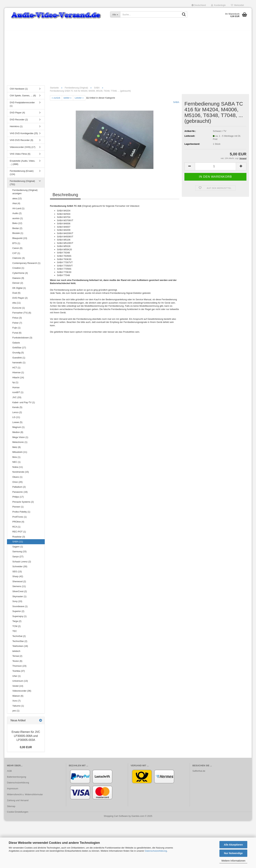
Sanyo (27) (18, 558)
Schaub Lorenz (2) (22, 563)
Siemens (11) (19, 588)
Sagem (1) (18, 548)
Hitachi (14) (18, 379)
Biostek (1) (18, 235)
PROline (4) (18, 523)
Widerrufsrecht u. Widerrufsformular (25, 796)
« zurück (56, 100)
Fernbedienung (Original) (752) (22, 184)
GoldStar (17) (19, 349)
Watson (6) (18, 698)
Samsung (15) (20, 553)
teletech (16, 653)
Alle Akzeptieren (233, 845)
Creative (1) (18, 270)
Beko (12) (17, 225)
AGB (9, 773)
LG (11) (16, 419)
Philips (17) (18, 499)
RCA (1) (16, 528)
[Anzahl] (215, 168)
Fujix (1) (16, 329)
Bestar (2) (17, 230)
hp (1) (15, 384)
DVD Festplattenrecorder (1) (22, 106)
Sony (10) (17, 603)
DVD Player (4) (17, 114)
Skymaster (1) (19, 598)
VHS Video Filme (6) (20, 156)
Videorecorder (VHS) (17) (23, 149)
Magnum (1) (18, 429)
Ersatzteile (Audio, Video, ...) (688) (22, 164)
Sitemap (11, 808)
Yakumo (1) (18, 708)
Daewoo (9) (18, 280)
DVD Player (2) (20, 300)
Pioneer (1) (18, 509)
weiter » (68, 100)
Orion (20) (18, 484)
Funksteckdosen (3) (22, 339)
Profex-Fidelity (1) (21, 514)
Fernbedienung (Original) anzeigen (25, 194)
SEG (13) (17, 573)
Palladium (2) (19, 489)
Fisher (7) (17, 325)
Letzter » (79, 100)
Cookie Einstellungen (18, 814)
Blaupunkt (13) (20, 240)
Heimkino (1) (16, 128)
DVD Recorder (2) (19, 121)
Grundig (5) (18, 354)
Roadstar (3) (19, 538)
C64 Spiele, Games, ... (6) (23, 97)
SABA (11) (18, 543)
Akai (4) (16, 205)
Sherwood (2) (19, 583)
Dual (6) (16, 295)
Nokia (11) (18, 469)
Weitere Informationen (233, 861)
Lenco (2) (17, 414)
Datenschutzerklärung (156, 851)
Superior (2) (18, 613)
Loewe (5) (17, 424)
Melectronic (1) (20, 444)
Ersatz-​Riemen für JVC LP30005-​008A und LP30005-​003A (26, 738)
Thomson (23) (19, 668)
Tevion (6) (17, 663)
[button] (199, 5)
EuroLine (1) (19, 310)
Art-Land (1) (18, 210)
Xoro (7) (16, 703)
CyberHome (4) (20, 275)
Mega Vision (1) (20, 439)
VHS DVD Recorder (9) (21, 142)
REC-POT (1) (19, 533)
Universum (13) (20, 683)
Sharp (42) (18, 578)
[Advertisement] (128, 58)
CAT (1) (16, 255)
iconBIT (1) (18, 394)
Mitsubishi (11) (20, 454)
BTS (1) (16, 245)
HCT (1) (16, 369)
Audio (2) (17, 215)
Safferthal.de (199, 773)
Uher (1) (17, 678)
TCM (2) (17, 628)
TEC (15, 633)
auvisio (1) (18, 220)
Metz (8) (17, 449)
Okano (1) (17, 479)
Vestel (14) (18, 688)
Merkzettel (237, 5)
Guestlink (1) (19, 359)
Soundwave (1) (20, 608)
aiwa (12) (17, 200)
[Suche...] (115, 14)
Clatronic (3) (19, 260)
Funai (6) (17, 334)
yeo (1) (16, 713)
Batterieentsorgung (17, 779)
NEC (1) (16, 464)
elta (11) (17, 305)
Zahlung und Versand (18, 802)
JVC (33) (17, 399)
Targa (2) (17, 623)
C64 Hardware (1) (19, 90)
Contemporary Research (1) (26, 265)
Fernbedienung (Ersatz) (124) (22, 174)
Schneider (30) (20, 568)
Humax (16, 389)
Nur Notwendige (233, 853)
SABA (176, 104)
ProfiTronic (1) (20, 519)
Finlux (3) (17, 319)
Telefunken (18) (20, 648)
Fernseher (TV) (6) (22, 315)
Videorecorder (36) (22, 693)
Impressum (13, 790)
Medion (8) (18, 434)
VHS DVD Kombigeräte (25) (24, 135)
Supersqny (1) (20, 618)
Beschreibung (65, 196)
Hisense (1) (18, 374)
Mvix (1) (16, 459)
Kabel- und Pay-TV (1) (24, 404)
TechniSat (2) (19, 638)
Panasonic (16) (20, 494)
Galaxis (16, 344)
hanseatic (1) (19, 364)
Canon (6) (17, 250)
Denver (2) (18, 285)
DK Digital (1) (19, 290)
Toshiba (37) (19, 673)
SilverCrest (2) (20, 593)
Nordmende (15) (21, 474)
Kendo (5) (17, 409)
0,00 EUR (26, 749)
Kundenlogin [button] (218, 5)
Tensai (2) (17, 658)
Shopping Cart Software (116, 818)
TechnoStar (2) (20, 643)
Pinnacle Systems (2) (23, 504)
